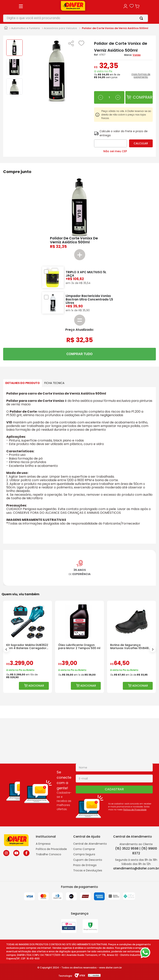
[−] (88, 74)
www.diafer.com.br (110, 968)
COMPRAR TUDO (79, 323)
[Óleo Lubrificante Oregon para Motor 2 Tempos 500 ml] (118, 574)
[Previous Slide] (6, 576)
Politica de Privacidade (135, 810)
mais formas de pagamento (138, 52)
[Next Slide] (153, 576)
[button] (58, 20)
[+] (105, 74)
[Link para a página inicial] (6, 4)
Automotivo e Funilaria (25, 4)
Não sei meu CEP (115, 121)
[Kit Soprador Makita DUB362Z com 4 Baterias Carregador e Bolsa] (41, 574)
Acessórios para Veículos (60, 4)
